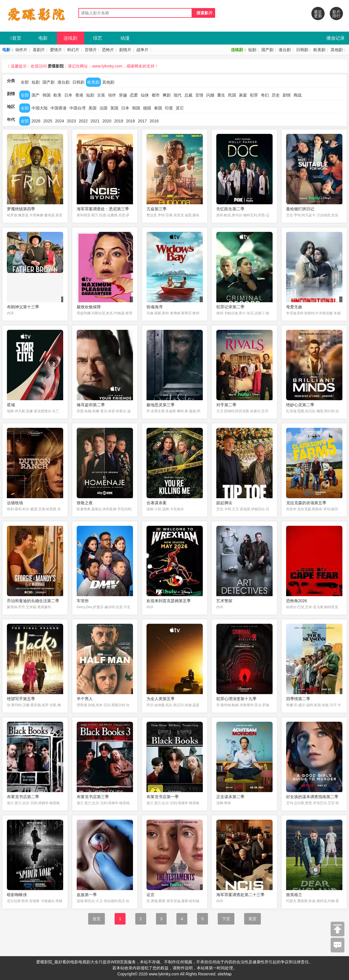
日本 (68, 95)
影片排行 (336, 14)
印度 (169, 108)
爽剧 (167, 95)
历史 (276, 95)
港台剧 (285, 50)
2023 (71, 121)
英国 (114, 108)
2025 (48, 121)
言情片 (91, 50)
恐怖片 (108, 50)
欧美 (57, 95)
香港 (79, 95)
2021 (95, 121)
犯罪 (254, 95)
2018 (131, 121)
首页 (16, 38)
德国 (147, 108)
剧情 (287, 95)
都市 (156, 95)
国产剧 (267, 50)
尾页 (252, 919)
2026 (36, 121)
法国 (103, 108)
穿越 (123, 95)
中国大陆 (40, 108)
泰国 (158, 108)
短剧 (252, 50)
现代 (178, 95)
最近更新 (318, 14)
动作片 (21, 50)
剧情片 (125, 50)
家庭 (243, 95)
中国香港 (59, 108)
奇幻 (265, 95)
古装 (101, 95)
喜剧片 (39, 50)
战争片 (142, 50)
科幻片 (73, 50)
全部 (25, 82)
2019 (119, 121)
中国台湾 (78, 108)
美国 (92, 108)
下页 (226, 919)
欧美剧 (319, 50)
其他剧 (337, 50)
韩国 (47, 95)
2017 (142, 121)
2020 (107, 121)
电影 (43, 38)
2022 (83, 121)
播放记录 (335, 38)
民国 (232, 95)
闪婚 (210, 95)
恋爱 (134, 95)
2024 (60, 121)
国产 (36, 95)
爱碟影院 (56, 66)
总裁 (188, 95)
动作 (112, 95)
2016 (154, 121)
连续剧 (70, 38)
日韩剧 (302, 50)
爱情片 (56, 50)
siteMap (224, 974)
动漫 (125, 38)
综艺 (98, 38)
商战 (298, 95)
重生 (221, 95)
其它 (180, 108)
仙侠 (145, 95)
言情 (199, 95)
